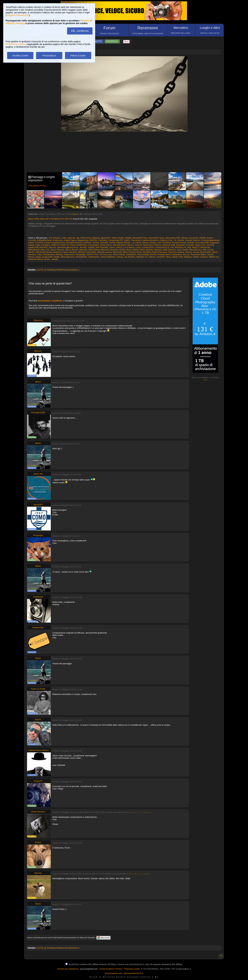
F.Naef (31, 245)
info (205, 380)
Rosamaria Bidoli (198, 254)
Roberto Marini (164, 254)
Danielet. (88, 243)
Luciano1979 (148, 247)
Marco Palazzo (57, 250)
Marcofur (83, 250)
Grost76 (210, 245)
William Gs (214, 257)
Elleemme (38, 320)
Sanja (38, 257)
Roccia (186, 254)
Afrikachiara (86, 238)
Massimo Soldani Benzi (121, 250)
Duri (160, 243)
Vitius (168, 257)
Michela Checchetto (87, 252)
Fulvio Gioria (106, 245)
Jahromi (52, 247)
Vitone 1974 (177, 257)
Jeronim (83, 247)
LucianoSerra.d (162, 247)
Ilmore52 (43, 247)
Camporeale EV (115, 240)
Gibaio (198, 245)
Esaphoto (214, 243)
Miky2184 (117, 252)
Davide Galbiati (116, 243)
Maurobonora (195, 250)
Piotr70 (90, 254)
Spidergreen (94, 257)
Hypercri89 (33, 247)
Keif (97, 247)
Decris (138, 243)
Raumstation (143, 254)
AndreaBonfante (44, 240)
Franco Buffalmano (78, 245)
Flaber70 (55, 245)
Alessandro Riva (140, 238)
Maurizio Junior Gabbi (178, 250)
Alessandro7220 (173, 238)
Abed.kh (71, 238)
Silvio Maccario (67, 257)
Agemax (96, 238)
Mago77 (196, 247)
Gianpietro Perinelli (185, 245)
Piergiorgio (81, 254)
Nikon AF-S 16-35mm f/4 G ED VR (56, 219)
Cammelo (103, 240)
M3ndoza (179, 247)
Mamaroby (205, 247)
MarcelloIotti (34, 250)
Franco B (64, 245)
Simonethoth (81, 257)
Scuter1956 (47, 257)
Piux (96, 254)
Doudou (153, 243)
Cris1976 (39, 243)
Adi (78, 238)
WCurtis (38, 873)
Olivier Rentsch (38, 812)
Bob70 (38, 720)
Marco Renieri (72, 250)
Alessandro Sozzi (156, 238)
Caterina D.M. (166, 240)
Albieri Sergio (118, 238)
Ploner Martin (119, 254)
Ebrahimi (167, 243)
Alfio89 (202, 238)
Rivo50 (153, 254)
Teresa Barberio (108, 257)
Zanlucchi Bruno (36, 259)
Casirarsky (136, 240)
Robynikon (177, 254)
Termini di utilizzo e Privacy (111, 969)
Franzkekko (94, 245)
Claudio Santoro (192, 240)
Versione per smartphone (68, 969)
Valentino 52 (142, 257)
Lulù (172, 247)
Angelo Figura (70, 240)
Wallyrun (188, 257)
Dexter (145, 243)
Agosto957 (106, 238)
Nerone (189, 252)
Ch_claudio (179, 240)
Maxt (65, 252)
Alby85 (128, 238)
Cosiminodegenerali (210, 240)
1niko (64, 238)
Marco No (45, 250)
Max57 (31, 252)
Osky (39, 254)
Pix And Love (105, 254)
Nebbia (181, 252)
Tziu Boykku (129, 257)
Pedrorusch (69, 254)
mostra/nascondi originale (139, 812)
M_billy (188, 247)
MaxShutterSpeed (44, 252)
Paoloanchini (48, 254)
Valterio (152, 257)
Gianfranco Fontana (152, 245)
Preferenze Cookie (15, 44)
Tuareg (119, 257)
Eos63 (38, 842)
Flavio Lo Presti (38, 689)
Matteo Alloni (139, 250)
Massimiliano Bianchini (99, 250)
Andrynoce (58, 240)
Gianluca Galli (169, 245)
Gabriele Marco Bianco (123, 245)
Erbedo (191, 243)
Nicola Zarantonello (202, 252)
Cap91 (127, 240)
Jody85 (91, 247)
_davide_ (55, 259)
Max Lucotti (208, 250)
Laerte (112, 247)
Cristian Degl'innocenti (54, 243)
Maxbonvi (58, 252)
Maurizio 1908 (161, 250)
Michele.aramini (104, 252)
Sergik (56, 257)
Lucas (138, 247)
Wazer (75, 214)
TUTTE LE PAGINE (46, 270)
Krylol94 (104, 247)
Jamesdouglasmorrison (68, 247)
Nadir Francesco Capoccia (164, 252)
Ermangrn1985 (202, 243)
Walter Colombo (200, 257)
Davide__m (129, 243)
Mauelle (149, 250)
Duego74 (38, 781)
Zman (47, 259)
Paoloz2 (59, 254)
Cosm (31, 243)
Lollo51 (119, 247)
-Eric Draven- (54, 238)
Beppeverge (83, 240)
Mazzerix (73, 252)
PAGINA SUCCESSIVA (68, 270)
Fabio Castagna (43, 245)
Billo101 (93, 240)
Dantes (96, 243)
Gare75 (138, 245)
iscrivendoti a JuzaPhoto (50, 301)
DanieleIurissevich (74, 243)
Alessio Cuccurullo (190, 238)
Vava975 (161, 257)
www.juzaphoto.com (113, 973)
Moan (139, 252)
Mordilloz (147, 252)
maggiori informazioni (18, 15)
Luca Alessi (129, 247)
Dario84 (104, 243)
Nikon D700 (34, 219)
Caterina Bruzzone (150, 240)
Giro (204, 245)
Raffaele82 (131, 254)
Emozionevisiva (179, 243)
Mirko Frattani (129, 252)
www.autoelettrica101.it (133, 973)
